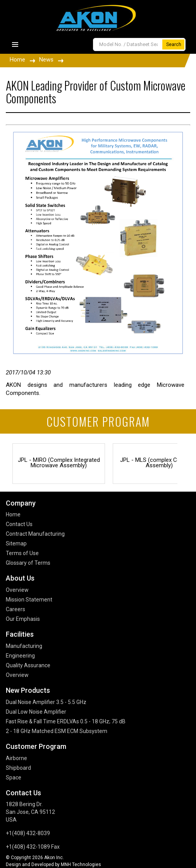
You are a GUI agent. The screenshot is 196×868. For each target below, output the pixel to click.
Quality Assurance (28, 665)
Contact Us (19, 524)
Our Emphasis (23, 619)
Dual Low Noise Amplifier (36, 712)
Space (14, 777)
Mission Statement (29, 600)
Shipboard (18, 768)
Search (174, 44)
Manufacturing (24, 646)
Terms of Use (22, 553)
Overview (17, 590)
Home (17, 60)
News (46, 60)
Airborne (16, 758)
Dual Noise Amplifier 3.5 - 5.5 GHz (46, 702)
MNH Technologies (81, 865)
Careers (15, 609)
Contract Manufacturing (35, 534)
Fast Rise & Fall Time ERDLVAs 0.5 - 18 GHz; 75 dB (66, 721)
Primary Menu (15, 44)
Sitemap (16, 543)
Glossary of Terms (28, 563)
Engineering (20, 656)
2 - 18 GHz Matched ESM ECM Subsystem (57, 731)
